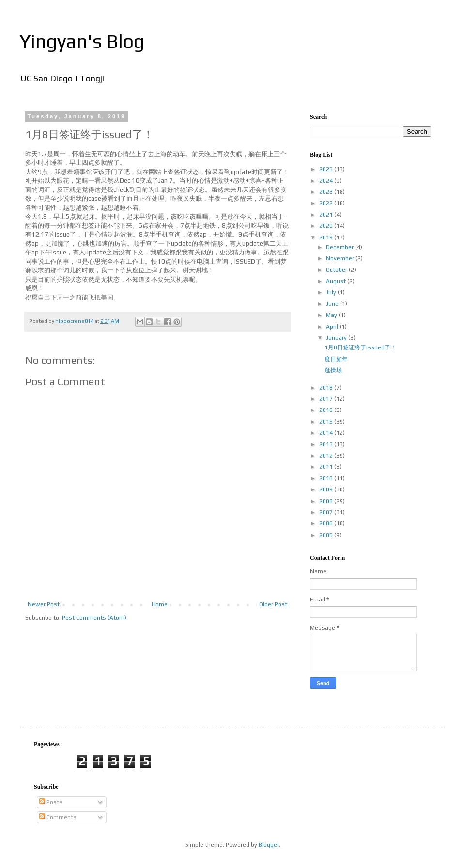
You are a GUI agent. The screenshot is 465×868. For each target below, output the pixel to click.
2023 (327, 192)
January (337, 338)
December (341, 247)
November (341, 258)
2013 (327, 444)
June (333, 304)
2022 (327, 203)
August (337, 281)
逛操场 (333, 370)
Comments (58, 817)
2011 (327, 467)
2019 (327, 237)
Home (160, 604)
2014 (327, 433)
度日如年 (336, 359)
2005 (327, 535)
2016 (327, 410)
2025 (327, 169)
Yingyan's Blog (82, 41)
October (337, 270)
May (332, 315)
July (332, 292)
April (333, 327)
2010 (327, 478)
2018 (327, 388)
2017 (327, 399)
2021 (327, 215)
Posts (51, 802)
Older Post (273, 604)
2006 (327, 523)
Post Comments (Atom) (94, 618)
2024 (327, 181)
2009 (327, 489)
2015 (327, 422)
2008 (327, 501)
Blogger (269, 845)
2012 (327, 456)
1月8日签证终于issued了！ (360, 347)
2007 (327, 512)
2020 (327, 226)
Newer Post (44, 604)
